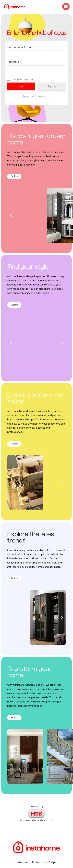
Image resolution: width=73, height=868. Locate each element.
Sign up (52, 86)
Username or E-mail (19, 47)
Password (13, 62)
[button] (11, 215)
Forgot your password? (36, 97)
